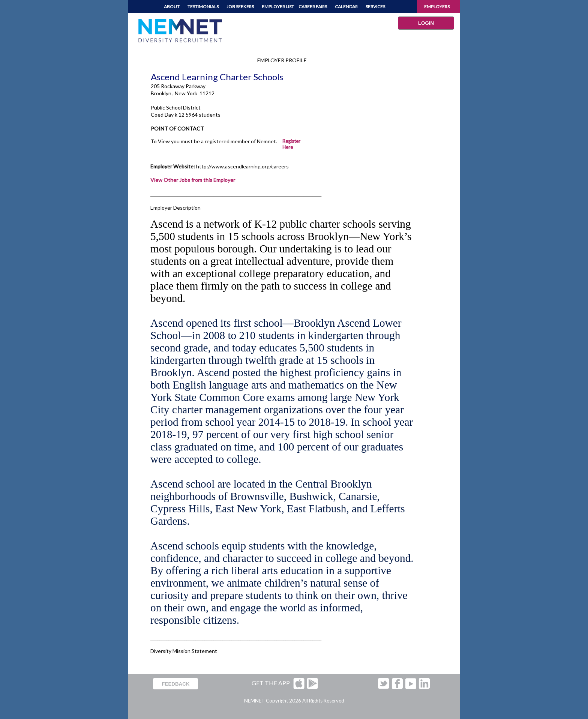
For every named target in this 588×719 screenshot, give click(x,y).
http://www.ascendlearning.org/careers (242, 166)
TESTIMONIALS (203, 7)
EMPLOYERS (437, 7)
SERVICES (375, 7)
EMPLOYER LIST (278, 7)
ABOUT (172, 7)
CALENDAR (346, 7)
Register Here (291, 144)
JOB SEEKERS (240, 7)
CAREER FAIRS (313, 7)
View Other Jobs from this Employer (193, 180)
